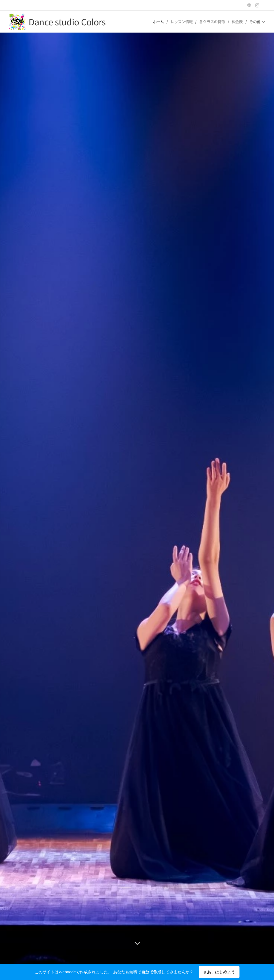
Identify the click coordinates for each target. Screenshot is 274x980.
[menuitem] (158, 22)
